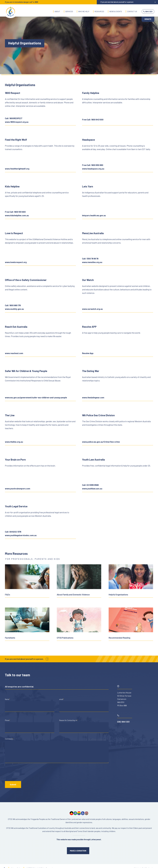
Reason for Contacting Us (68, 720)
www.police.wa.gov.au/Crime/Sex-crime (101, 442)
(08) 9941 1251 (123, 722)
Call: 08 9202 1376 (13, 532)
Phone (7, 720)
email (61, 699)
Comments (9, 739)
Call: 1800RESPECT (14, 118)
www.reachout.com (14, 353)
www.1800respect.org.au (17, 122)
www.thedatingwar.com (93, 397)
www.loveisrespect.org (16, 262)
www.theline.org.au (14, 442)
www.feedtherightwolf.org (17, 169)
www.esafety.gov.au (14, 309)
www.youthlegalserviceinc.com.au (21, 535)
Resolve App (88, 353)
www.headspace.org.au (93, 169)
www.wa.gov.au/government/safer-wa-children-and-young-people (36, 397)
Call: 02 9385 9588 (90, 485)
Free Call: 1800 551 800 (15, 212)
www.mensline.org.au (92, 262)
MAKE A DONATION (78, 851)
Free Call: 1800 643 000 (93, 119)
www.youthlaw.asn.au (92, 488)
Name (7, 699)
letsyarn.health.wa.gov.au (94, 215)
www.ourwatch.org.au (92, 309)
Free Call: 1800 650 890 (93, 165)
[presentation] (24, 773)
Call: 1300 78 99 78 (90, 259)
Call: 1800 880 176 (13, 305)
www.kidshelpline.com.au (17, 215)
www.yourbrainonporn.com (18, 488)
